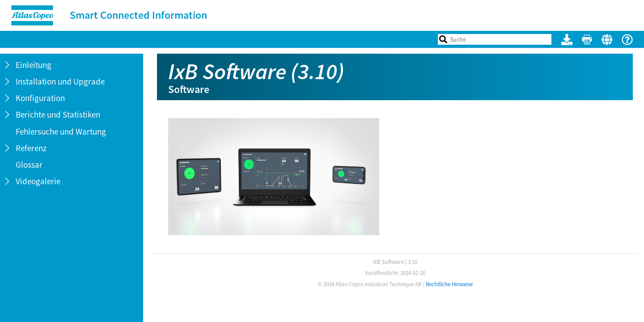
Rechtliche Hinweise (449, 284)
